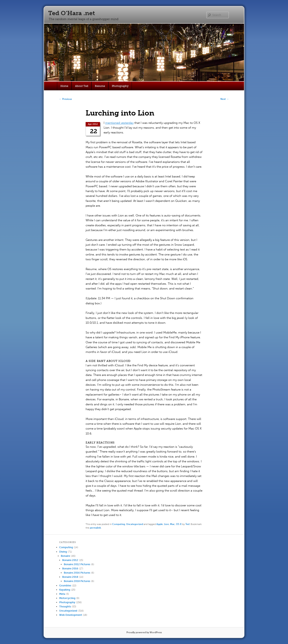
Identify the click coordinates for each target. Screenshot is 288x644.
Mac (172, 524)
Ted (187, 524)
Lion (166, 524)
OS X (179, 524)
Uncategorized (135, 524)
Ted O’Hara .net (71, 13)
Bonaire (65, 556)
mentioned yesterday (119, 123)
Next (225, 99)
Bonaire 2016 (70, 568)
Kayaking (65, 590)
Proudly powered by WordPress (144, 632)
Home (64, 86)
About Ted (82, 86)
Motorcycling (67, 598)
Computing (119, 524)
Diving (63, 552)
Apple (160, 524)
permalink (95, 528)
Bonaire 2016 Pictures (77, 573)
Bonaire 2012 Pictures (77, 564)
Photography (120, 86)
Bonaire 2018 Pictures (77, 581)
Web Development (71, 615)
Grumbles (65, 585)
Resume (100, 86)
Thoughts (65, 606)
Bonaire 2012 (70, 560)
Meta (62, 594)
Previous (65, 99)
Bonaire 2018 (70, 577)
